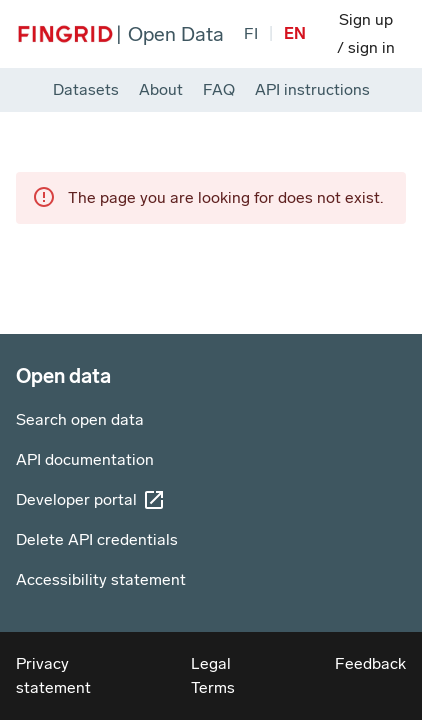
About (161, 89)
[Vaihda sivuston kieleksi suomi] (251, 34)
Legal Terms (213, 675)
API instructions (312, 89)
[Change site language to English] (295, 34)
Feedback (370, 663)
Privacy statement (53, 675)
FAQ (219, 89)
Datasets (86, 89)
